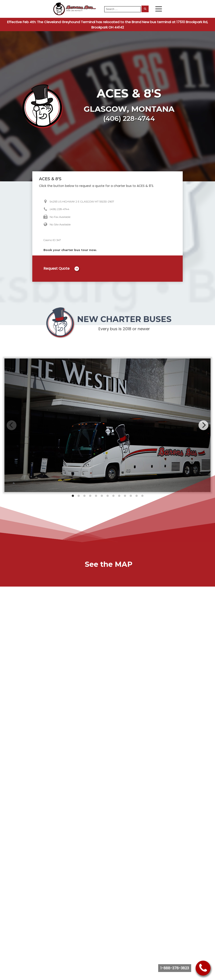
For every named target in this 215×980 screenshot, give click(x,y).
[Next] (203, 425)
